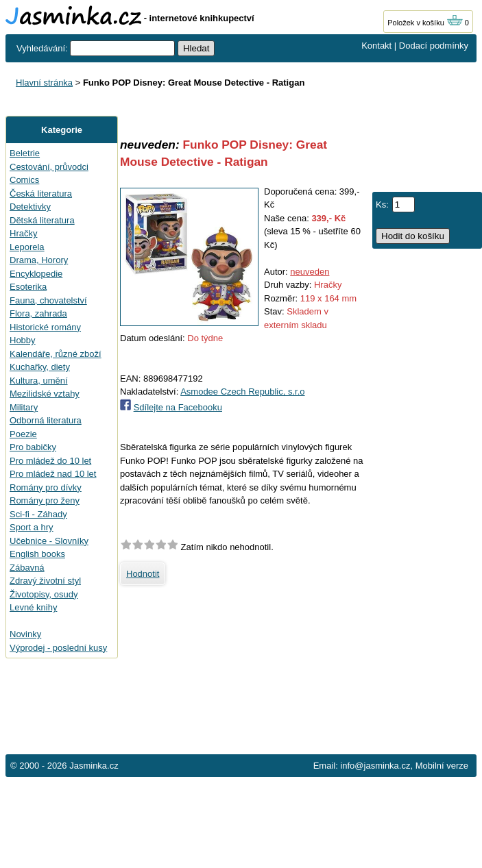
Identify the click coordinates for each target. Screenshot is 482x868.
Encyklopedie (36, 274)
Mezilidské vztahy (45, 394)
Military (24, 407)
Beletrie (25, 153)
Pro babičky (33, 447)
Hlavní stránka (44, 83)
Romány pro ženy (45, 500)
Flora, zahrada (38, 313)
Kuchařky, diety (40, 367)
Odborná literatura (46, 420)
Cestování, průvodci (49, 167)
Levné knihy (33, 607)
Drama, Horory (39, 260)
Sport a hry (32, 527)
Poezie (23, 434)
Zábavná (27, 568)
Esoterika (28, 287)
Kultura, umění (39, 381)
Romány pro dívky (46, 487)
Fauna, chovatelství (48, 300)
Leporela (27, 247)
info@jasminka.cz (375, 766)
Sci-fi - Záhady (38, 514)
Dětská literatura (42, 220)
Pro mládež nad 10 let (53, 474)
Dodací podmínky (434, 46)
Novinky (25, 634)
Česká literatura (41, 194)
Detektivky (30, 207)
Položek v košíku (425, 23)
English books (37, 554)
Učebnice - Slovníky (49, 541)
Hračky (23, 233)
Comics (24, 180)
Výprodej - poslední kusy (58, 648)
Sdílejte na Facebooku (178, 407)
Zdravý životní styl (45, 581)
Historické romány (45, 327)
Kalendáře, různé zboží (56, 354)
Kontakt (376, 46)
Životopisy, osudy (44, 594)
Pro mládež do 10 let (50, 461)
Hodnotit (143, 574)
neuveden (310, 272)
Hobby (23, 340)
